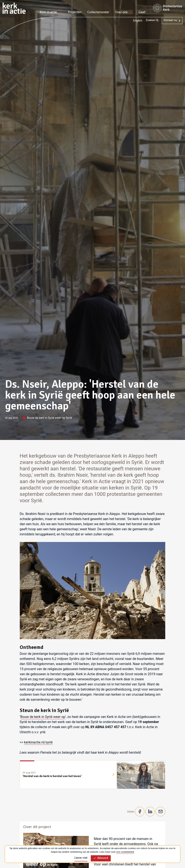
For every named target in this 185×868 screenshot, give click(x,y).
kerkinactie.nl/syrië (38, 742)
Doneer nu (170, 20)
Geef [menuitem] (142, 12)
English (138, 21)
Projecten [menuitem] (75, 12)
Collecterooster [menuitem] (98, 12)
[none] (51, 13)
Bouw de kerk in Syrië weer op (43, 717)
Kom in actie (50, 12)
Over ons (122, 12)
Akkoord (101, 858)
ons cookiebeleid (125, 852)
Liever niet (81, 858)
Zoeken (152, 20)
